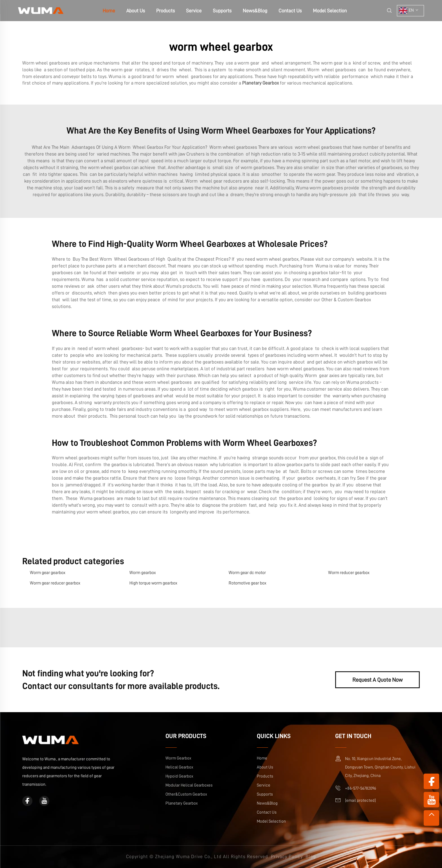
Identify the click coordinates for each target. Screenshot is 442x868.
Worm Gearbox (178, 758)
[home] (41, 10)
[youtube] (44, 801)
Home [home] (109, 11)
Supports (222, 11)
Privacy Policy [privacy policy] (287, 857)
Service (194, 11)
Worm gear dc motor (247, 573)
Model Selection (330, 11)
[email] (360, 801)
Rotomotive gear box (247, 583)
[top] (431, 818)
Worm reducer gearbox (349, 573)
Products (165, 11)
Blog (311, 857)
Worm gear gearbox (48, 573)
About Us (136, 11)
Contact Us (290, 11)
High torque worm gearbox (153, 583)
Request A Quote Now (377, 680)
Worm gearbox (143, 573)
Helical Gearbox (179, 767)
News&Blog (255, 11)
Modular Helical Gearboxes (189, 785)
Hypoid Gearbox (179, 776)
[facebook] (27, 801)
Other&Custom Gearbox (186, 794)
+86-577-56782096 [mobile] (361, 788)
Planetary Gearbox (182, 803)
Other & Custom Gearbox (346, 300)
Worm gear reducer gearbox (55, 583)
